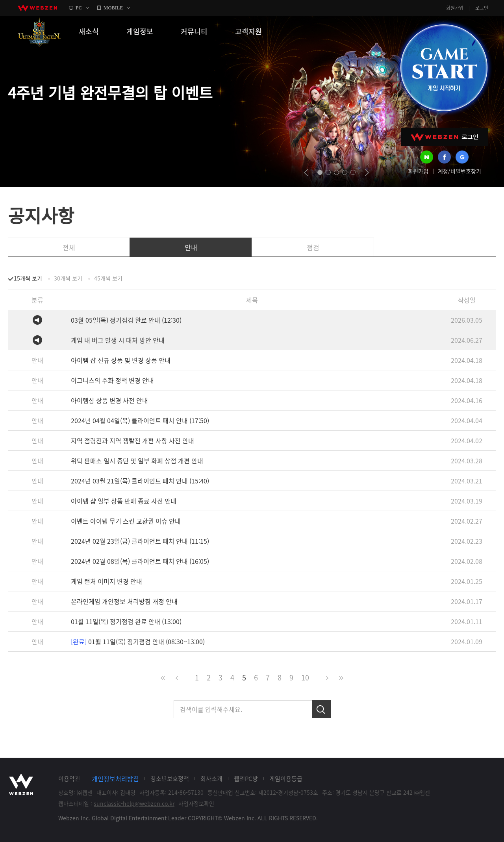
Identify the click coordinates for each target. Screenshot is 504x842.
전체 (69, 247)
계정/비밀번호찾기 (460, 171)
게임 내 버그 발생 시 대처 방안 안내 (118, 340)
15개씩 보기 (28, 278)
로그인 (482, 8)
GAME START (444, 68)
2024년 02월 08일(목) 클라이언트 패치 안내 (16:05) (140, 561)
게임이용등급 (286, 779)
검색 (321, 709)
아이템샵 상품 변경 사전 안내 (109, 400)
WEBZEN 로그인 (445, 137)
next (367, 173)
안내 (191, 247)
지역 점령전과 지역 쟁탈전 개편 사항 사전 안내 (132, 441)
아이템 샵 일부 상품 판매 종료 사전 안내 (124, 501)
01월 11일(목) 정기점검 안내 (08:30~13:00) (138, 641)
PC (79, 8)
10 (305, 678)
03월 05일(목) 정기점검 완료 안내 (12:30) (126, 320)
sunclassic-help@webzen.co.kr (134, 803)
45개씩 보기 (108, 278)
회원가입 (455, 8)
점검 (313, 247)
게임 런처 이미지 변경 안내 (107, 581)
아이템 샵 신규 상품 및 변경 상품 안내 (121, 360)
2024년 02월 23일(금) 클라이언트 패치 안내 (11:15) (140, 541)
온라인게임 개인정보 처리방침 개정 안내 (124, 601)
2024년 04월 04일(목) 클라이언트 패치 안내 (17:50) (140, 420)
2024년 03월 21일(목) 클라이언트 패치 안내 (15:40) (140, 481)
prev (306, 173)
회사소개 (211, 779)
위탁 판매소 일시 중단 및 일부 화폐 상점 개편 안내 (137, 461)
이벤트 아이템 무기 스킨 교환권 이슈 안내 (126, 521)
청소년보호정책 (170, 779)
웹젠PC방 (246, 779)
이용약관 (69, 779)
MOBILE (113, 8)
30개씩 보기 (68, 278)
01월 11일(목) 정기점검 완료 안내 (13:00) (126, 621)
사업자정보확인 (196, 803)
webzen (37, 8)
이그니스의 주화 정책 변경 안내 (112, 380)
